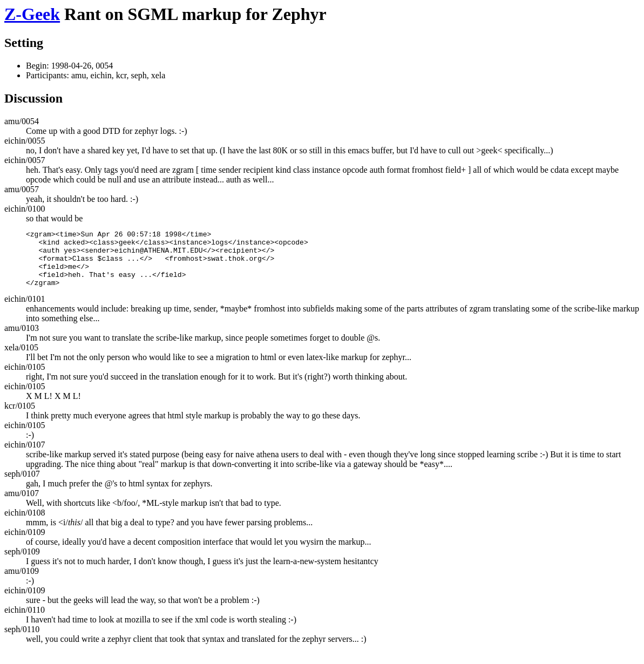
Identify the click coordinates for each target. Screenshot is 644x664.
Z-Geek (32, 14)
